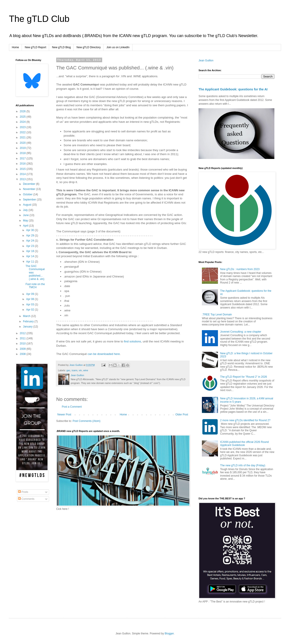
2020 (23, 143)
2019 (23, 148)
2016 (23, 164)
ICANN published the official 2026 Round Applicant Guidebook (244, 444)
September (30, 200)
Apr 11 (30, 262)
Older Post (182, 415)
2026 (23, 111)
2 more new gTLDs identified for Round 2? (245, 420)
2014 (23, 174)
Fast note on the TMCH (35, 286)
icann (75, 370)
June (26, 215)
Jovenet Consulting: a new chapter (241, 332)
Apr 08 (30, 299)
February (29, 321)
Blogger (169, 634)
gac (68, 370)
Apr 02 (30, 310)
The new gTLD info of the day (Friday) (243, 465)
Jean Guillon (206, 60)
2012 (23, 333)
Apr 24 (30, 241)
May (26, 221)
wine (86, 370)
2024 (23, 122)
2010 (23, 344)
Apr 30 (30, 230)
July (26, 210)
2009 (23, 349)
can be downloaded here (104, 354)
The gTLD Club (39, 19)
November (30, 189)
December (30, 184)
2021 (23, 138)
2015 (23, 169)
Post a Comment (72, 407)
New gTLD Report (35, 47)
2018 (23, 153)
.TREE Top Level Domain (217, 315)
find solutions (132, 341)
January (28, 327)
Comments (26, 499)
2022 (23, 132)
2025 (23, 117)
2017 (23, 158)
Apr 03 (30, 304)
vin (80, 370)
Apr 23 (30, 246)
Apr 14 (30, 256)
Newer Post (64, 415)
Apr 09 (30, 294)
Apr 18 (30, 251)
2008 (23, 354)
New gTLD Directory (89, 47)
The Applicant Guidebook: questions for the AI (233, 89)
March (27, 316)
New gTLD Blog (61, 47)
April (26, 226)
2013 (23, 179)
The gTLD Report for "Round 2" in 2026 (244, 377)
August (28, 205)
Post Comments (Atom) (86, 421)
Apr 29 (30, 236)
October (28, 194)
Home (15, 47)
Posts (23, 492)
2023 (23, 127)
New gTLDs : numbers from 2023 (240, 269)
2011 (23, 338)
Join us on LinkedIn (118, 47)
